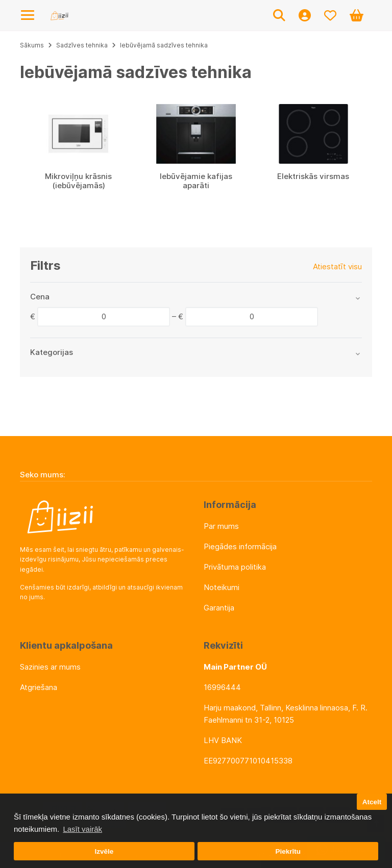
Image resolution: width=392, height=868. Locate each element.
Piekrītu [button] (288, 851)
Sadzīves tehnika (82, 45)
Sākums (32, 45)
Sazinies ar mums (50, 667)
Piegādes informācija (240, 546)
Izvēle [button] (104, 851)
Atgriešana (39, 687)
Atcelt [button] (372, 802)
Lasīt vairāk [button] (82, 829)
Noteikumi (222, 587)
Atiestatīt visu (337, 266)
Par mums (221, 526)
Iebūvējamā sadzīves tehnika (164, 45)
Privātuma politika (235, 567)
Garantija (219, 608)
